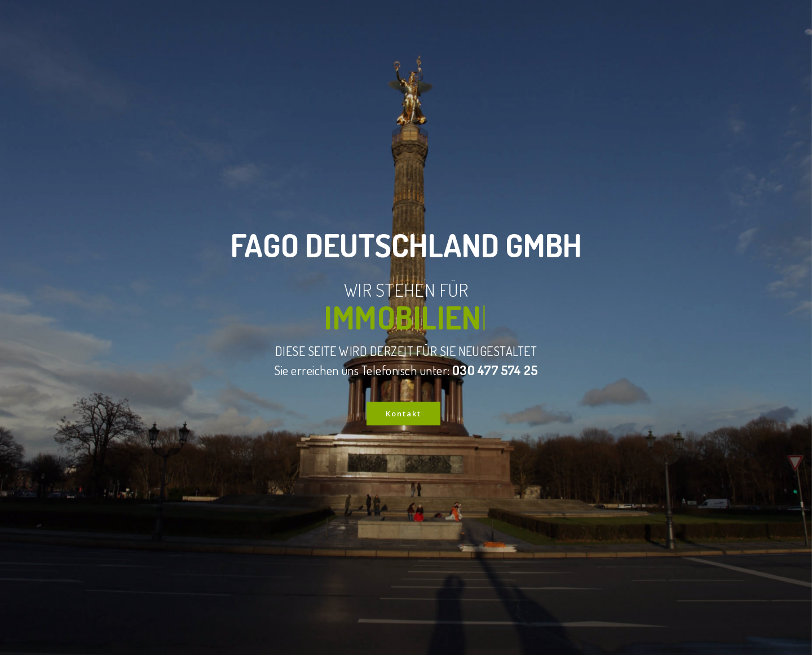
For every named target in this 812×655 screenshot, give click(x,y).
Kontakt (403, 414)
